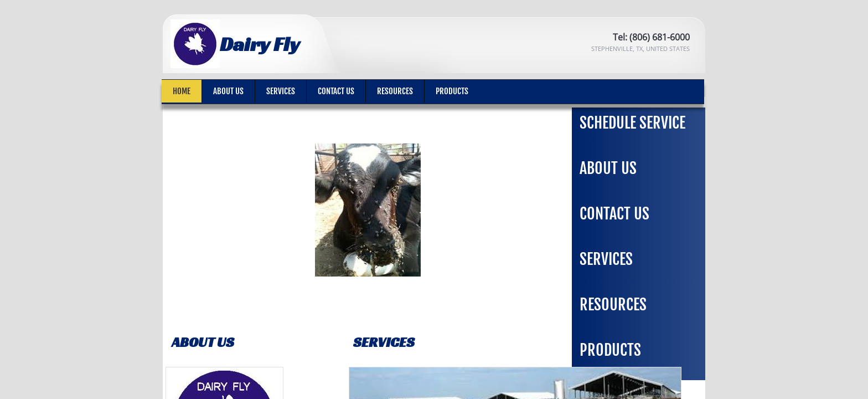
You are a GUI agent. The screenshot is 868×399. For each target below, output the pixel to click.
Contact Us (336, 91)
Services (281, 91)
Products (452, 91)
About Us (228, 91)
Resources (395, 91)
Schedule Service (632, 123)
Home (182, 91)
